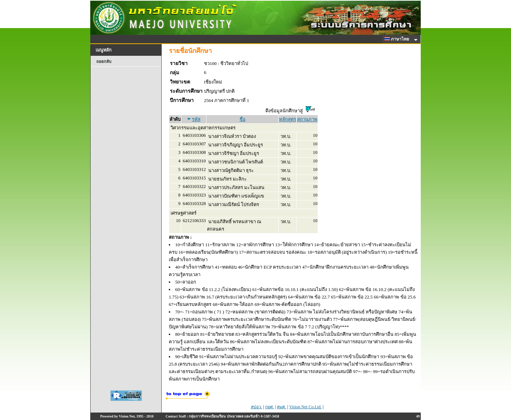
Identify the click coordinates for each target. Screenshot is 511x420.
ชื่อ (243, 119)
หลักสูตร (287, 119)
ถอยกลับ (104, 61)
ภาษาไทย (398, 39)
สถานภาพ (307, 119)
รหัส (196, 119)
